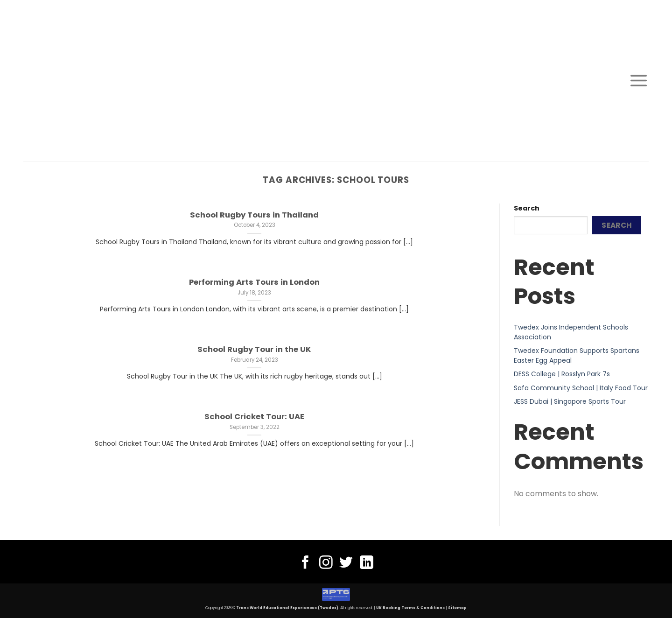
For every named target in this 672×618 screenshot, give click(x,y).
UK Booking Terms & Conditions (410, 608)
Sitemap (457, 608)
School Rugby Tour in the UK (254, 350)
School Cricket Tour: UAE (254, 417)
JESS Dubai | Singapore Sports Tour (570, 401)
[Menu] (639, 80)
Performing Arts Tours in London (254, 282)
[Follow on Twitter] (346, 563)
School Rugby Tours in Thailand (254, 215)
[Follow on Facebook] (305, 563)
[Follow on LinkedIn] (367, 563)
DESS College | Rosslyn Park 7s (562, 374)
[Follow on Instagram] (326, 563)
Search (527, 208)
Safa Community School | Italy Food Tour (581, 388)
